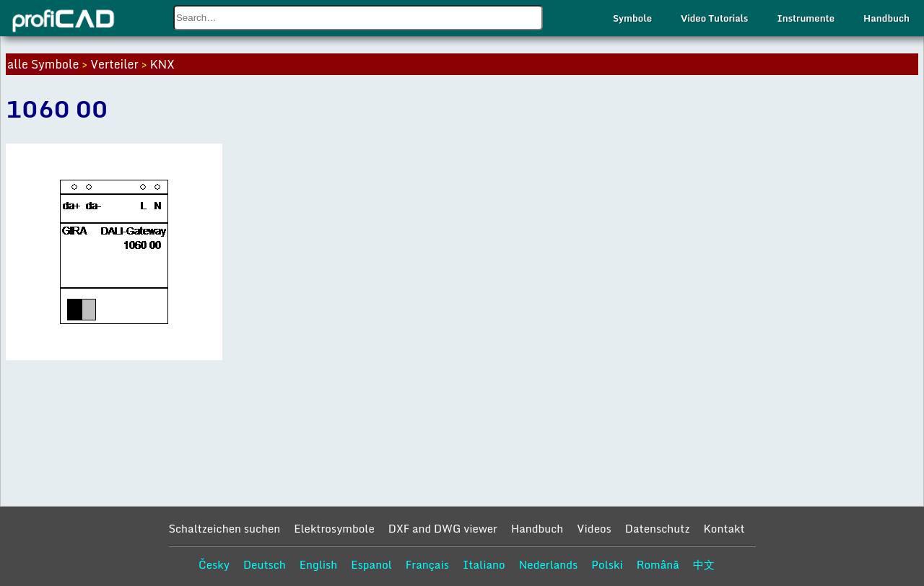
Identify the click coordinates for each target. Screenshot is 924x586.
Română (658, 564)
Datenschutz (658, 528)
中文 (704, 564)
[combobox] (358, 18)
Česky (214, 564)
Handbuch (886, 18)
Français (427, 564)
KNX (162, 64)
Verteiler (114, 64)
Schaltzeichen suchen (224, 528)
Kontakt (724, 528)
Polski (607, 564)
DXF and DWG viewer (443, 528)
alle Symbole (43, 64)
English (319, 564)
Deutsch (265, 564)
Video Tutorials (714, 18)
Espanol (371, 564)
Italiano (484, 564)
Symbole (632, 18)
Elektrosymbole (334, 528)
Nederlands (549, 564)
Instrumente (806, 18)
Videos (594, 528)
